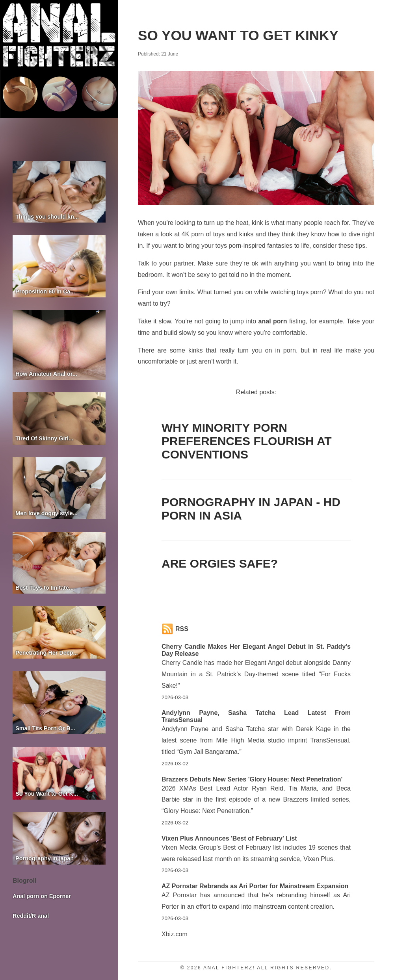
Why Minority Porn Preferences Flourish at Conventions (247, 441)
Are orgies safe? (220, 563)
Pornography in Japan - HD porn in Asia (251, 509)
